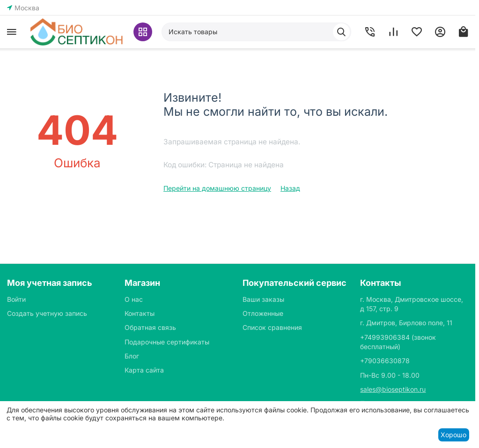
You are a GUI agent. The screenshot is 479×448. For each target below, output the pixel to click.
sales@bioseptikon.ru (393, 389)
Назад (290, 188)
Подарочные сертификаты (167, 342)
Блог (132, 356)
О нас (134, 299)
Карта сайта (144, 370)
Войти (16, 299)
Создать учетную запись (47, 313)
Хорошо (453, 435)
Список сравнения (272, 327)
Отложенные (263, 313)
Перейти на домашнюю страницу (217, 188)
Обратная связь (150, 327)
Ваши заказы (263, 299)
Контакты (140, 313)
